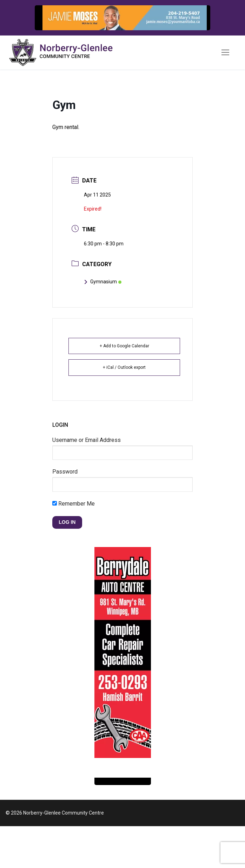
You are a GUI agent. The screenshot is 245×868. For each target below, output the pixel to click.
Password (65, 472)
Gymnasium (103, 282)
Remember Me (74, 504)
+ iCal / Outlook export (124, 367)
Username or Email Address (87, 440)
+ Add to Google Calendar (124, 346)
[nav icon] (225, 53)
